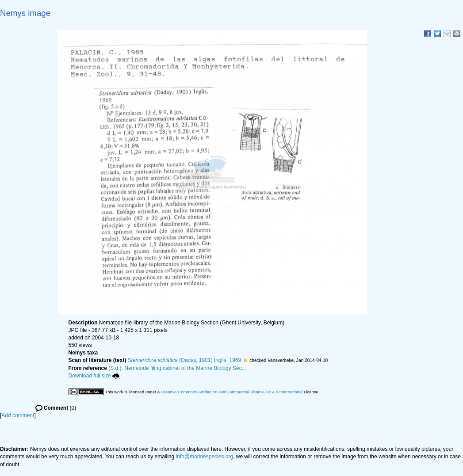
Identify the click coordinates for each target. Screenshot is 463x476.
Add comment (18, 415)
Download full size (94, 376)
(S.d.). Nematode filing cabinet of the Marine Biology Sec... (177, 368)
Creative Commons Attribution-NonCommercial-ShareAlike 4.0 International (232, 392)
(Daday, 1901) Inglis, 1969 (185, 360)
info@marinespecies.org (205, 457)
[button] (245, 360)
